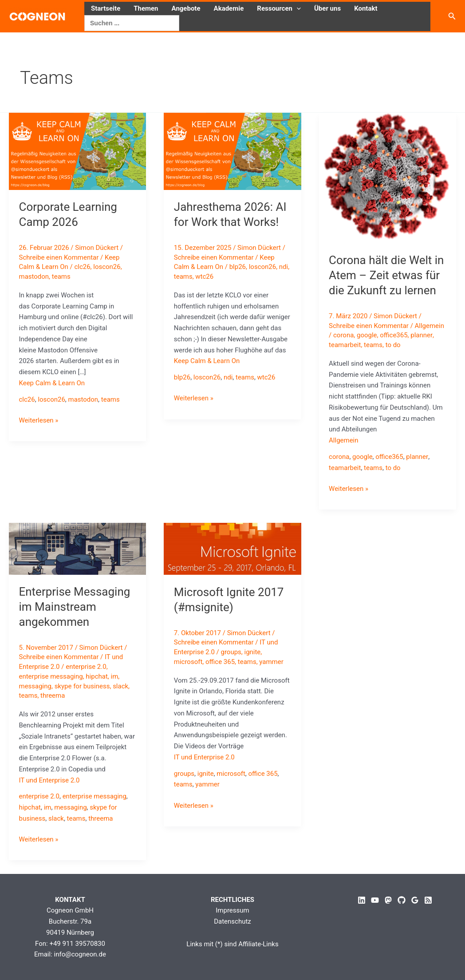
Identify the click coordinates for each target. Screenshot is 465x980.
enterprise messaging (51, 676)
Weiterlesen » (39, 421)
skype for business (82, 686)
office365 (394, 335)
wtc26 (204, 277)
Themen (146, 8)
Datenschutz (232, 921)
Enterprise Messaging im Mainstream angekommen (75, 607)
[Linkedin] (362, 900)
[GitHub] (402, 900)
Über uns (327, 8)
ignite (253, 652)
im (115, 676)
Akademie (229, 8)
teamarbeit (345, 345)
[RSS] (428, 900)
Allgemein (430, 326)
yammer (272, 662)
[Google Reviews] (415, 900)
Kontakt (366, 8)
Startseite (106, 8)
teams (61, 277)
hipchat (97, 676)
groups (231, 652)
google (367, 335)
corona (343, 335)
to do (393, 345)
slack (120, 686)
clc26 (83, 267)
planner (421, 335)
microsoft (188, 662)
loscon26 (107, 267)
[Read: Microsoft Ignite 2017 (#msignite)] (232, 549)
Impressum (232, 910)
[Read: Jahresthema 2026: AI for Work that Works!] (232, 151)
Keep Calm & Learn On (52, 383)
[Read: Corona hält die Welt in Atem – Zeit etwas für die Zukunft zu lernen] (388, 178)
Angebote (186, 8)
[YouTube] (375, 900)
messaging (35, 686)
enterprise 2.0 (86, 667)
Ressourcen (279, 8)
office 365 (220, 662)
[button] (297, 8)
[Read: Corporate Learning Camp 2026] (77, 151)
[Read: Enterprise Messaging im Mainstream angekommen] (77, 548)
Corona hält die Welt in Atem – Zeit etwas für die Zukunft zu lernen (386, 275)
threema (53, 695)
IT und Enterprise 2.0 (49, 780)
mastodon (34, 277)
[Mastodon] (388, 900)
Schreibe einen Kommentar (59, 257)
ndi (284, 267)
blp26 (238, 267)
